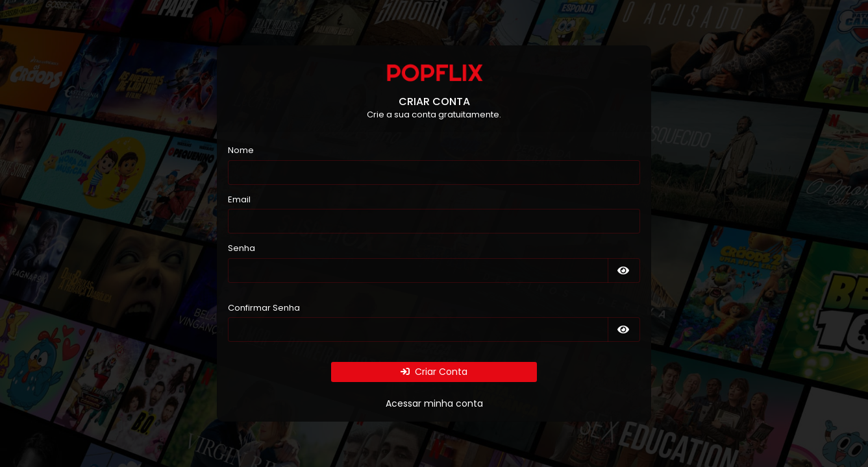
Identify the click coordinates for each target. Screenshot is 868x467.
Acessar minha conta (434, 403)
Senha (242, 248)
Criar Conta (434, 372)
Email (239, 199)
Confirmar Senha (264, 308)
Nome (241, 150)
